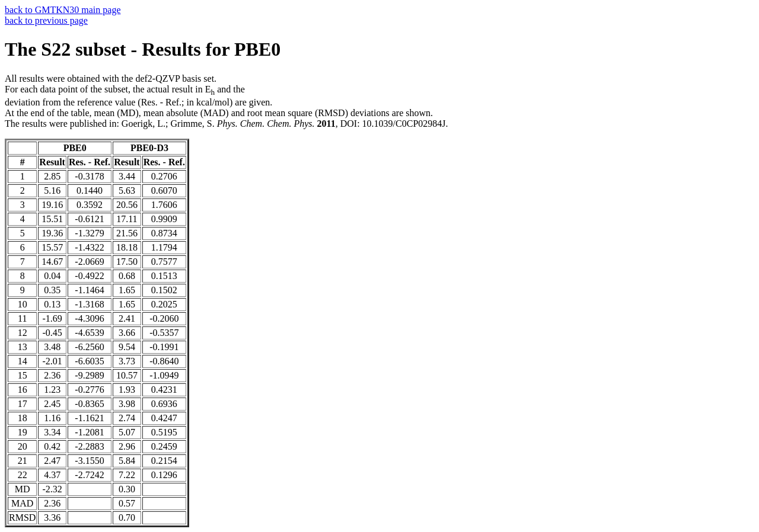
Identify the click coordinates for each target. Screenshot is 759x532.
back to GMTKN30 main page (63, 10)
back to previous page (46, 20)
